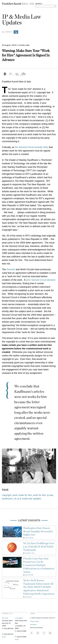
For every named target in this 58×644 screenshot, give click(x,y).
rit (15, 499)
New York (5, 618)
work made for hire (22, 495)
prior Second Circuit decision (41, 280)
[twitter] (11, 74)
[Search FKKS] (46, 6)
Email (4, 637)
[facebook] (23, 74)
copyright (7, 495)
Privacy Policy (34, 621)
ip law (50, 495)
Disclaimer (33, 624)
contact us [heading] (7, 613)
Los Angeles (19, 618)
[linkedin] (17, 74)
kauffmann (7, 499)
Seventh (11, 269)
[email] (5, 74)
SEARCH (39, 4)
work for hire (39, 495)
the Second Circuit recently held (31, 147)
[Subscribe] (16, 32)
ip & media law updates (29, 499)
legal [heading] (33, 613)
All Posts (7, 32)
